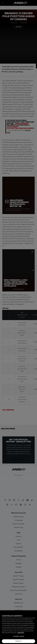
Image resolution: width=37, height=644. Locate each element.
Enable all (19, 641)
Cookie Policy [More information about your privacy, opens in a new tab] (21, 633)
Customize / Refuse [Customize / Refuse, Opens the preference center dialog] (18, 636)
